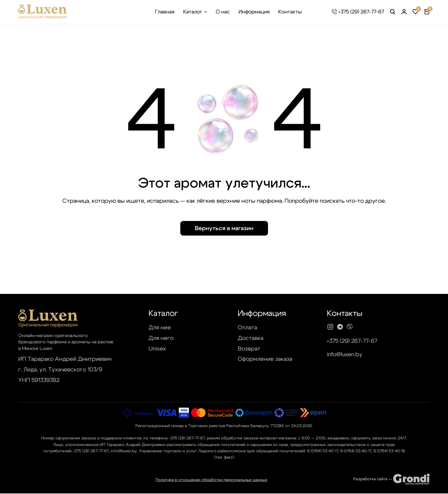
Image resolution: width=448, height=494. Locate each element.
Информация (254, 12)
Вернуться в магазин (224, 229)
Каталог (193, 12)
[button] (415, 12)
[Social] (330, 328)
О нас (223, 12)
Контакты (290, 12)
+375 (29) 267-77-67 (361, 12)
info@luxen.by (345, 355)
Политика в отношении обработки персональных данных (211, 481)
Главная (165, 12)
